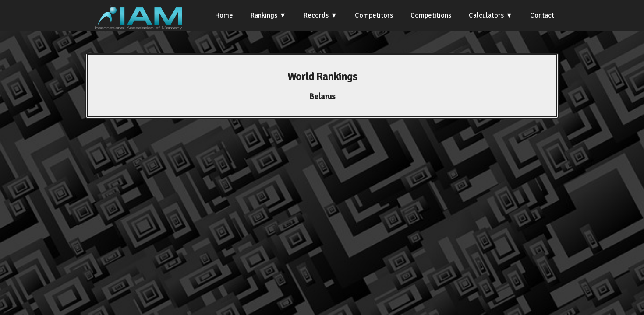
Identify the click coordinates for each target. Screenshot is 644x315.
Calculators (486, 15)
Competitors (374, 15)
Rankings (264, 15)
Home (224, 15)
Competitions (431, 15)
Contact (542, 15)
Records (316, 15)
